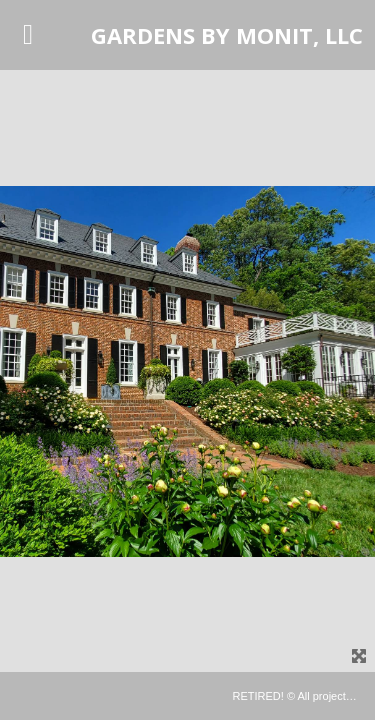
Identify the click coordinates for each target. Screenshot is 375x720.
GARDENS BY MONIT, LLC (227, 35)
